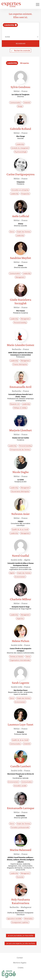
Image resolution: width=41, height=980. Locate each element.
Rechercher (21, 44)
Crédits (21, 968)
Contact (20, 958)
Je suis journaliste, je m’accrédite (20, 936)
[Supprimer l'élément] (16, 25)
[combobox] (20, 28)
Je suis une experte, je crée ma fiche (21, 943)
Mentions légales (20, 963)
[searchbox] (21, 30)
